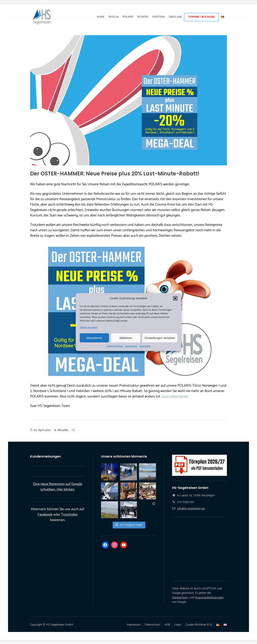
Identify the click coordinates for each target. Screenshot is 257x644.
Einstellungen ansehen (160, 338)
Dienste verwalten (89, 328)
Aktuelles (63, 430)
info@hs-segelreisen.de (191, 508)
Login (178, 625)
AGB (167, 625)
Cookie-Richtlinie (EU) (199, 625)
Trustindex (69, 515)
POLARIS (128, 17)
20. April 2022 (42, 430)
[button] (175, 298)
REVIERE (143, 17)
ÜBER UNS (175, 17)
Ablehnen (126, 338)
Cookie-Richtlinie (115, 346)
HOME (101, 17)
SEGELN (114, 17)
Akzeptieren (94, 338)
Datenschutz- (180, 597)
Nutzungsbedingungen (209, 597)
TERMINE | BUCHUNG (201, 17)
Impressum (145, 346)
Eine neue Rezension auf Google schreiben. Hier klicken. (58, 487)
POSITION (159, 17)
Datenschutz (131, 346)
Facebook (45, 515)
